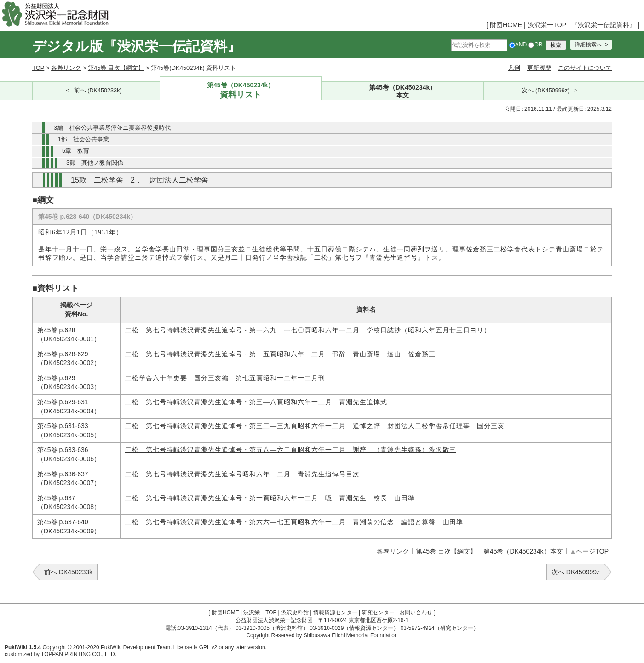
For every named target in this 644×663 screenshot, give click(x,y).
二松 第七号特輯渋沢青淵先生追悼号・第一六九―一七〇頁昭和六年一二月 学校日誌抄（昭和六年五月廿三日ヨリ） (308, 330)
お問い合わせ (416, 612)
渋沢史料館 (295, 612)
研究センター (378, 612)
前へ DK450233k (68, 572)
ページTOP (592, 551)
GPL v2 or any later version (232, 647)
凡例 (514, 68)
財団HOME (506, 25)
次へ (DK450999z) (546, 91)
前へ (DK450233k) (98, 91)
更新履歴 (539, 68)
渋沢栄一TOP (547, 25)
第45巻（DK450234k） (241, 91)
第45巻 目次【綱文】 (116, 68)
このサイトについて (585, 68)
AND (518, 45)
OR (535, 45)
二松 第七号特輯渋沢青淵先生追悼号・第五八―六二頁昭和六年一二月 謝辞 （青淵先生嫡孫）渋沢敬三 (291, 450)
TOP (38, 68)
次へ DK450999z (576, 572)
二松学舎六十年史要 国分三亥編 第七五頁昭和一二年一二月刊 (225, 378)
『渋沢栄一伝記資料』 (604, 25)
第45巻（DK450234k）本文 (523, 551)
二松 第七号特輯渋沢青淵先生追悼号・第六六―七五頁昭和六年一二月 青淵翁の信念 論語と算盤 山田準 (294, 522)
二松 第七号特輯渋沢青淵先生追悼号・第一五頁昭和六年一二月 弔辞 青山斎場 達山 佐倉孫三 (280, 354)
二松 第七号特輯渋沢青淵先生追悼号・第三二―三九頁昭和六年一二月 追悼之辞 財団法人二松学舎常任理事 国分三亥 (315, 426)
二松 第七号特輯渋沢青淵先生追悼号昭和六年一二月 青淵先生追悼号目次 (242, 474)
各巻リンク (66, 68)
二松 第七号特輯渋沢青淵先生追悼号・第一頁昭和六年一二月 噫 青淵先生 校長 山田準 (270, 498)
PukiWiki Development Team (135, 647)
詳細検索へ (588, 45)
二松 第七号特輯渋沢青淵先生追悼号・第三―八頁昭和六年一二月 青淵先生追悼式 (256, 402)
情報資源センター (335, 612)
